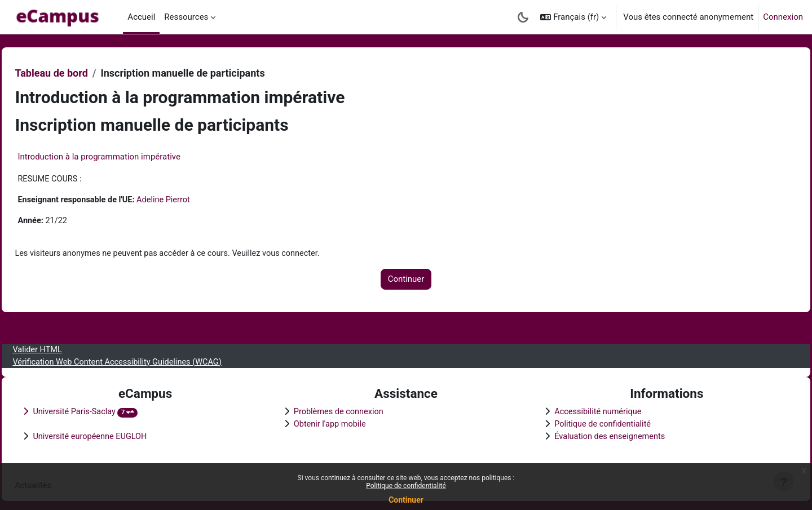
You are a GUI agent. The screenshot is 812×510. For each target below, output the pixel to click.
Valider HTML (63, 347)
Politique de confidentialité (406, 486)
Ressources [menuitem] (186, 17)
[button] (573, 17)
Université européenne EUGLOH (117, 436)
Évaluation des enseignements (603, 436)
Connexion (783, 17)
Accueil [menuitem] (141, 17)
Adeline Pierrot (193, 201)
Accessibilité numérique (591, 410)
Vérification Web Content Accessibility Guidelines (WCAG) (146, 360)
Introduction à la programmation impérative (124, 157)
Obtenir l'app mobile (339, 423)
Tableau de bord (76, 73)
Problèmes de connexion (349, 410)
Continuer (406, 500)
